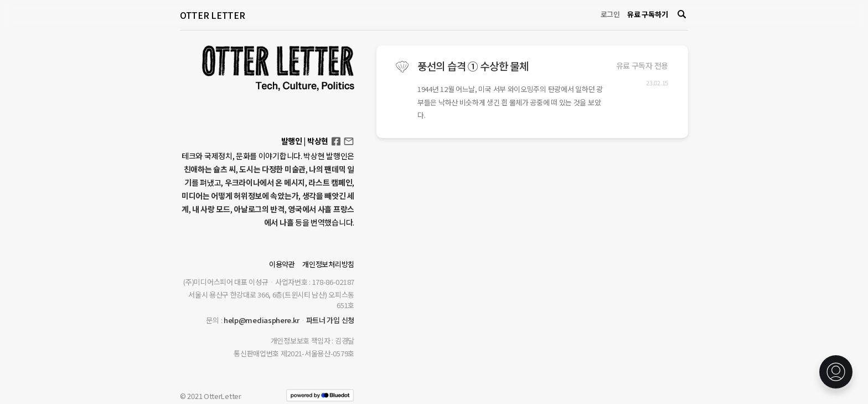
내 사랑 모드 (211, 209)
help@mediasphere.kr (261, 320)
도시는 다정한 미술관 (272, 169)
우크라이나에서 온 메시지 (265, 182)
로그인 (610, 14)
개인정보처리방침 (328, 264)
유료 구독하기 (647, 14)
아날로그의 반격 (259, 209)
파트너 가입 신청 (330, 320)
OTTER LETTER (212, 15)
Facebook (336, 138)
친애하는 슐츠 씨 (210, 169)
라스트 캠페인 (330, 182)
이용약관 (282, 264)
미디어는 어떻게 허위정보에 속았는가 (240, 196)
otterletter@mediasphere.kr (349, 140)
